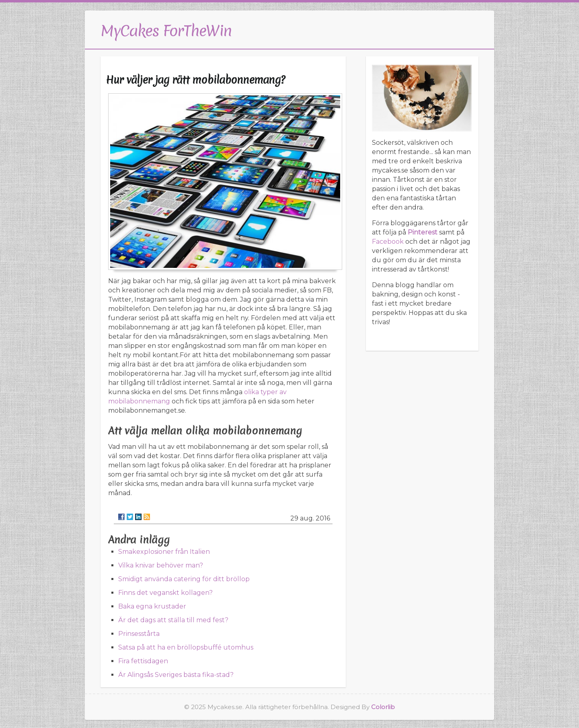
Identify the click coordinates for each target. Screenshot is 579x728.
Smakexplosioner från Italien (164, 552)
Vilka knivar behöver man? (161, 565)
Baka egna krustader (152, 606)
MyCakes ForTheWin (166, 31)
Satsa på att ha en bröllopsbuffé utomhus (186, 647)
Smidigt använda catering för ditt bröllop (184, 579)
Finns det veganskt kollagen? (165, 593)
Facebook (388, 242)
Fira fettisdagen (143, 661)
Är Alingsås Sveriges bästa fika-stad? (176, 675)
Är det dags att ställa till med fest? (173, 620)
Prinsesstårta (139, 634)
